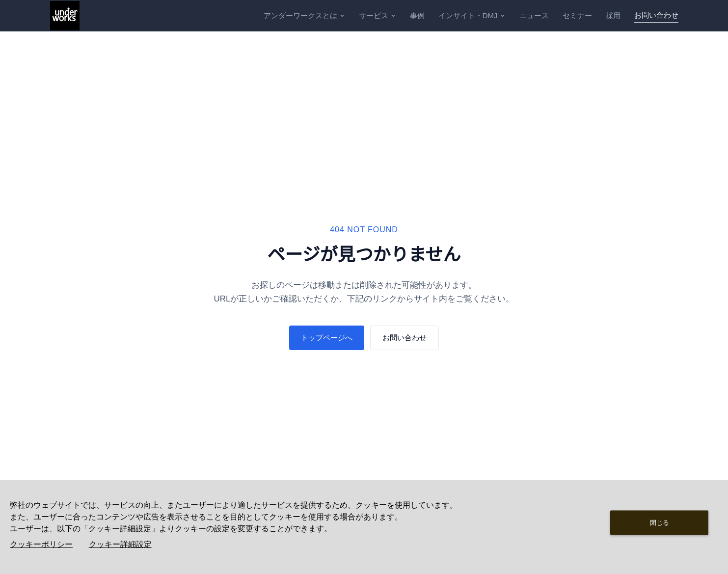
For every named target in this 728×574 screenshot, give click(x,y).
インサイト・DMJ (472, 15)
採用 (613, 15)
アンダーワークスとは (304, 15)
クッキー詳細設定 (120, 544)
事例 (417, 15)
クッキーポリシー (41, 544)
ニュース (534, 15)
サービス (377, 15)
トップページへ (327, 338)
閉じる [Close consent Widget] (660, 522)
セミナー (577, 15)
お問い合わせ (656, 15)
